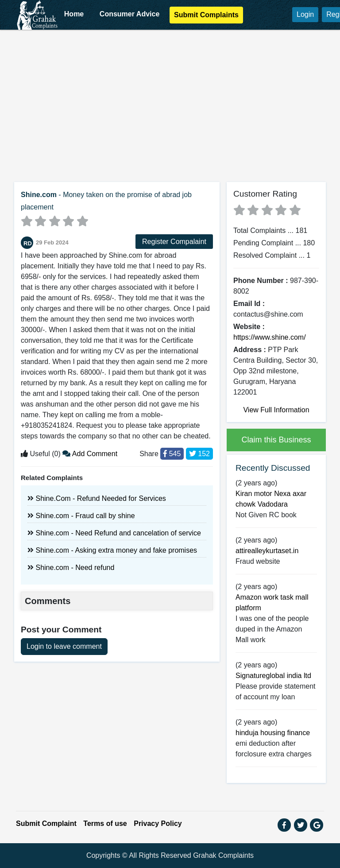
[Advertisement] (170, 102)
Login (305, 14)
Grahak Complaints (223, 855)
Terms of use (105, 823)
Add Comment (90, 454)
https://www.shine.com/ (270, 337)
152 (199, 454)
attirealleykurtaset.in (267, 551)
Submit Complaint (46, 823)
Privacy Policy (158, 823)
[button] (284, 825)
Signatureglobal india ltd (273, 676)
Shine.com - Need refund (75, 568)
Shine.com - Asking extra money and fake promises (116, 550)
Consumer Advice (129, 14)
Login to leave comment (64, 646)
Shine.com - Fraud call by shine (85, 516)
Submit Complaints (206, 15)
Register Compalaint (174, 242)
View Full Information (276, 410)
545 (172, 454)
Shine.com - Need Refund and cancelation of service (118, 533)
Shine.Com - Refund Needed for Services (100, 498)
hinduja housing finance (273, 733)
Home (74, 14)
